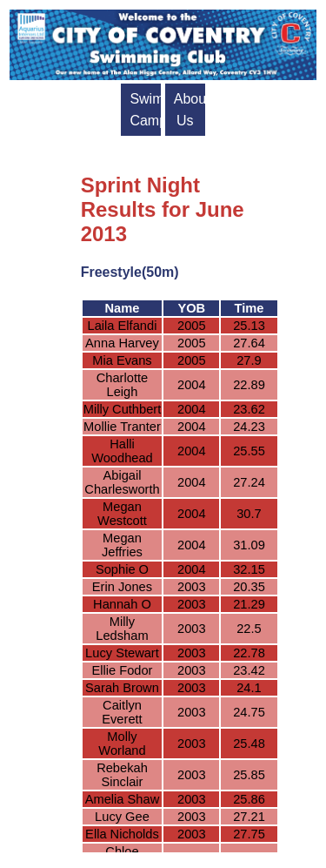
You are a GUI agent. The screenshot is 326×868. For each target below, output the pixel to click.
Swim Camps (145, 110)
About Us (190, 110)
